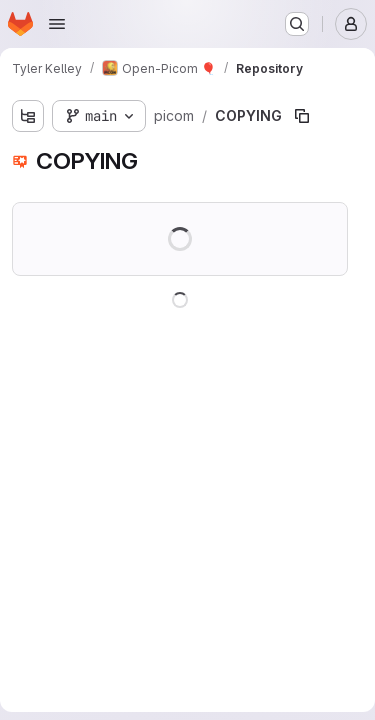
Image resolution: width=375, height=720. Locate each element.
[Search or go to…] (297, 24)
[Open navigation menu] (57, 24)
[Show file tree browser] (28, 116)
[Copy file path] (302, 116)
